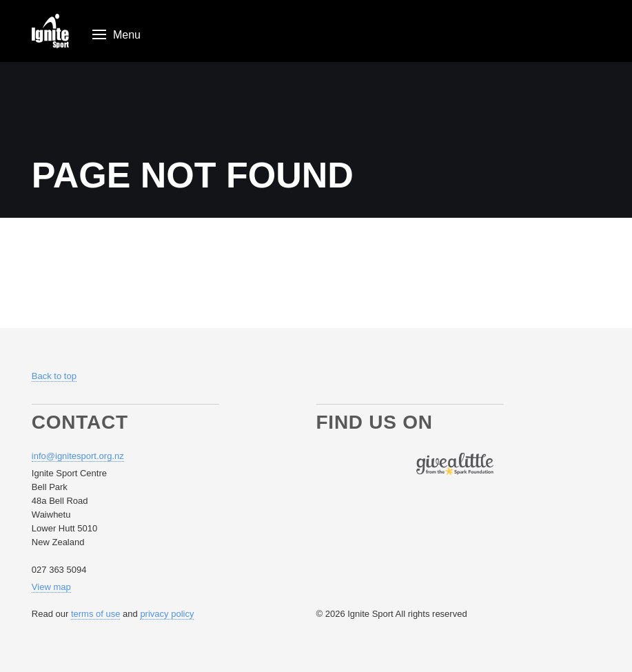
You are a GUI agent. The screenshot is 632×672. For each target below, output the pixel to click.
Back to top (54, 376)
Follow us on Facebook (327, 464)
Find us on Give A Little (455, 464)
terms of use (96, 614)
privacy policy (167, 614)
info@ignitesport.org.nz (78, 456)
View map (51, 587)
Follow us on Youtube (377, 464)
